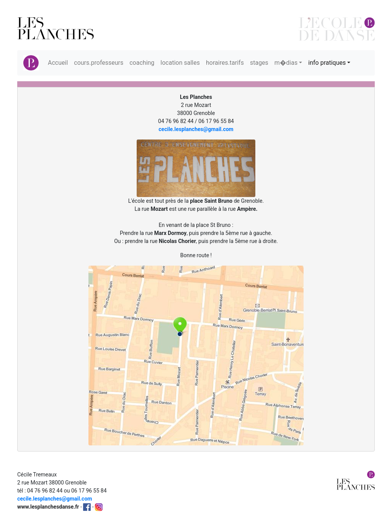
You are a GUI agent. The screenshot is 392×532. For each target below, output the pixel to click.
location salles (180, 63)
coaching (142, 63)
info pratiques (327, 63)
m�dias (286, 63)
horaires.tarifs (225, 63)
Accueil (58, 63)
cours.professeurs (99, 63)
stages (259, 63)
